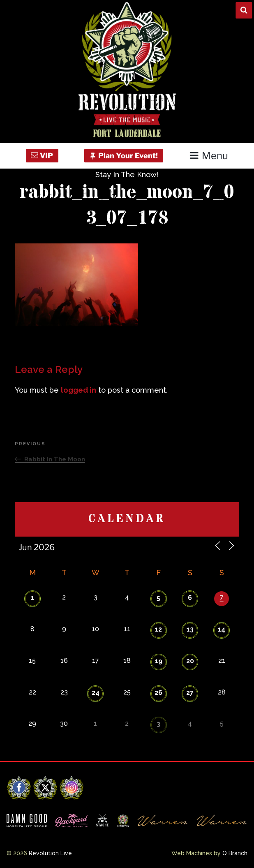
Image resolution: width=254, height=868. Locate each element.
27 (190, 693)
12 (158, 629)
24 (96, 693)
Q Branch (235, 853)
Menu (209, 156)
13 (190, 629)
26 (158, 693)
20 (190, 661)
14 (222, 629)
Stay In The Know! (127, 175)
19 (159, 661)
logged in (79, 390)
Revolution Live (50, 853)
